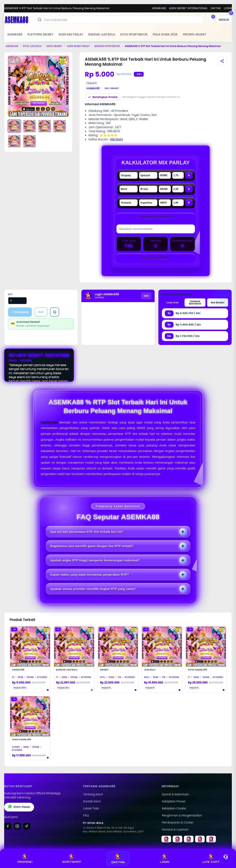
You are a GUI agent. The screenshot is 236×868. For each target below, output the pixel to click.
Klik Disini (117, 139)
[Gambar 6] (29, 141)
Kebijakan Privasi (174, 801)
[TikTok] (27, 826)
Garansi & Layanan (175, 830)
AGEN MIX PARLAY (71, 34)
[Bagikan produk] (222, 61)
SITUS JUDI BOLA (32, 46)
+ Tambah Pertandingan (155, 217)
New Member (218, 303)
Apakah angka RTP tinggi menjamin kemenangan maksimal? (95, 560)
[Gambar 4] (60, 126)
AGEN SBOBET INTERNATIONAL (188, 8)
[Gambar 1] (14, 126)
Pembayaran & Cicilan (178, 823)
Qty (10, 294)
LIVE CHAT (211, 859)
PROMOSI (25, 859)
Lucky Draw (172, 303)
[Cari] (40, 20)
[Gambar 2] (29, 126)
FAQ (86, 816)
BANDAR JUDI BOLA (102, 34)
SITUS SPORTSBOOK (134, 34)
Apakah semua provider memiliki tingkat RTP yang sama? (93, 589)
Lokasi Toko (91, 808)
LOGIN (228, 8)
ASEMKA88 (159, 8)
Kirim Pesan (19, 807)
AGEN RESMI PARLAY (78, 46)
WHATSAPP (72, 859)
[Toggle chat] (226, 857)
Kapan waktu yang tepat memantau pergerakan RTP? (90, 574)
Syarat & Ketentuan (175, 794)
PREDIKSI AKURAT (194, 34)
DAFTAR (216, 8)
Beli (41, 312)
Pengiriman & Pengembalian (182, 816)
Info (146, 296)
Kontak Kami (92, 801)
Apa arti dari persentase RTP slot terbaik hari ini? (87, 532)
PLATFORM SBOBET (40, 34)
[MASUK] (224, 20)
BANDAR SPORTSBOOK (107, 46)
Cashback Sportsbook (195, 303)
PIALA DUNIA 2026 (165, 34)
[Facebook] (8, 826)
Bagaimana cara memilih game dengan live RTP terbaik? (92, 546)
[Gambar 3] (45, 126)
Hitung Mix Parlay (156, 258)
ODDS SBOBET (54, 46)
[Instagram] (17, 826)
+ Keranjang (20, 312)
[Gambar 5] (14, 141)
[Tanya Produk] (55, 312)
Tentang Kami (93, 794)
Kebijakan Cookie (174, 808)
